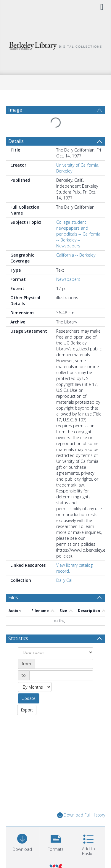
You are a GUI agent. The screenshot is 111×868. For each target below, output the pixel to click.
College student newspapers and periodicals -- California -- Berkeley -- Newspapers (78, 234)
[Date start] (64, 664)
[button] (56, 841)
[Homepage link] (56, 44)
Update (29, 698)
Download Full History (81, 815)
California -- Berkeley (76, 255)
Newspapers (68, 279)
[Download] (22, 841)
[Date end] (61, 675)
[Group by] (55, 652)
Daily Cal (64, 580)
